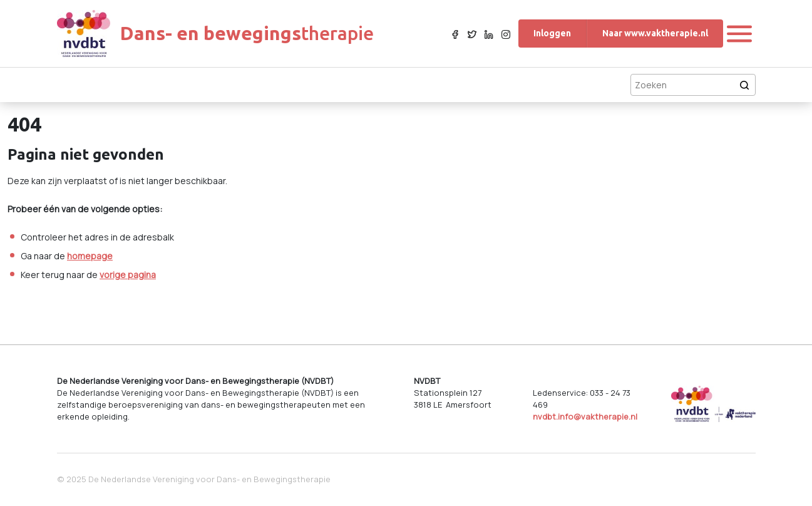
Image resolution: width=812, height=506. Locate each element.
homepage (90, 256)
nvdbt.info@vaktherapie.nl (585, 416)
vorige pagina (128, 275)
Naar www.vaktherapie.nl (655, 33)
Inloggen (552, 33)
